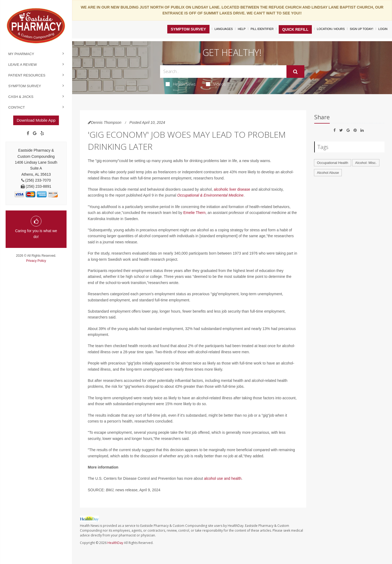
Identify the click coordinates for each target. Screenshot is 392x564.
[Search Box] (223, 72)
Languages (224, 29)
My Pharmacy (21, 54)
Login (383, 29)
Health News (181, 84)
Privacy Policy (36, 261)
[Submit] (295, 72)
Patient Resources (27, 75)
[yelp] (42, 133)
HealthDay (115, 543)
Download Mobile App (36, 120)
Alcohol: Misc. (366, 163)
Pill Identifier (262, 29)
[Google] (35, 133)
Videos (216, 84)
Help (242, 29)
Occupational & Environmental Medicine (210, 195)
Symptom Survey (25, 86)
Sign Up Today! (362, 29)
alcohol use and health (223, 478)
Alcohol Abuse (328, 173)
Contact (17, 107)
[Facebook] (28, 133)
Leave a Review (23, 65)
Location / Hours (331, 29)
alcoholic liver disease (232, 189)
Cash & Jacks (21, 97)
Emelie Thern (194, 213)
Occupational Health (333, 163)
